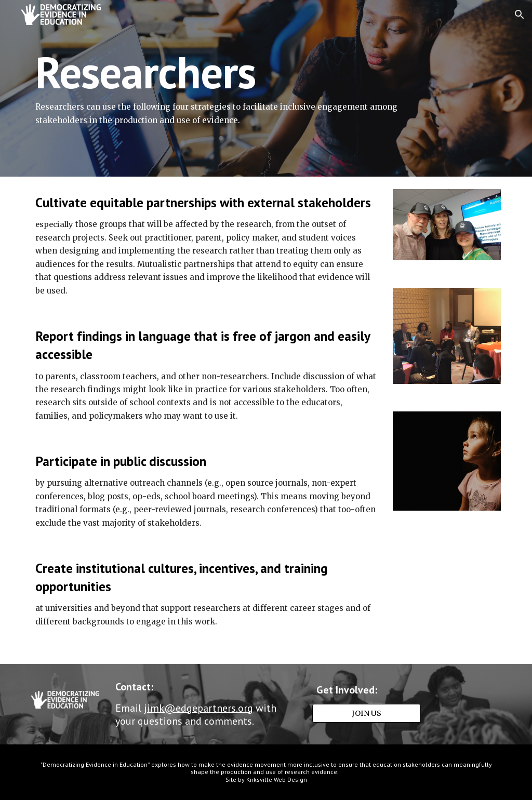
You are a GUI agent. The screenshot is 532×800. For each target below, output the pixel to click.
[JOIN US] (367, 713)
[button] (520, 15)
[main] (226, 88)
